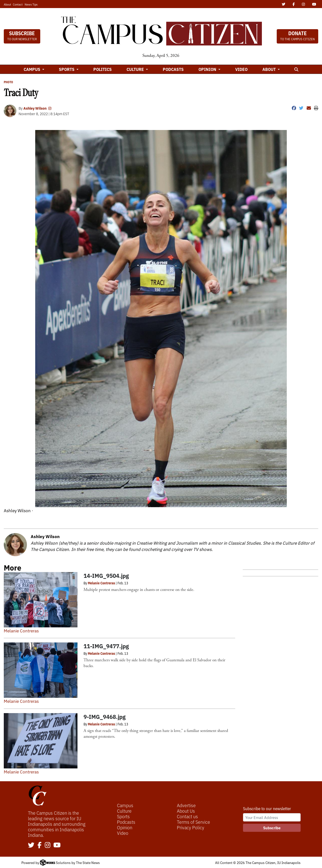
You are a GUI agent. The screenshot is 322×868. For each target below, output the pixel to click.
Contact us (187, 816)
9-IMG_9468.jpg (105, 717)
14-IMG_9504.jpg (106, 575)
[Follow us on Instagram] (48, 845)
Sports (123, 816)
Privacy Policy (191, 827)
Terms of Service (193, 822)
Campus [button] (32, 69)
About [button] (270, 69)
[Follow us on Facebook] (39, 845)
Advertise (186, 805)
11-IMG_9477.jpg (106, 646)
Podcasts (173, 69)
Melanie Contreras (21, 631)
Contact (18, 4)
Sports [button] (67, 69)
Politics (103, 69)
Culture (124, 811)
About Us (186, 811)
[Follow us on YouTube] (57, 845)
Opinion (125, 827)
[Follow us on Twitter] (31, 845)
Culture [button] (136, 69)
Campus (125, 805)
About (7, 4)
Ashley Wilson (35, 108)
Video (241, 69)
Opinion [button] (208, 69)
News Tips (31, 4)
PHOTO (8, 82)
